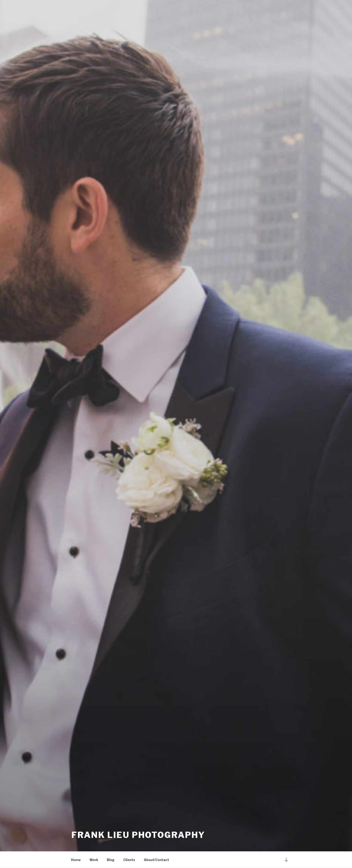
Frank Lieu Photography (138, 835)
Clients (129, 860)
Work (94, 860)
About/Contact (156, 860)
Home (76, 860)
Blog (111, 860)
